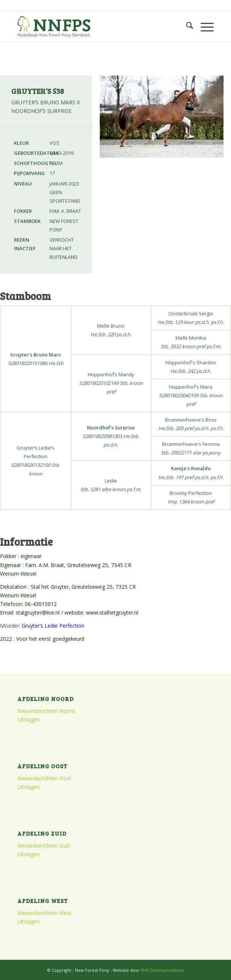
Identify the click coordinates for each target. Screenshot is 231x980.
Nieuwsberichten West (44, 913)
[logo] (96, 27)
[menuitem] (186, 27)
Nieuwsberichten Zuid (43, 846)
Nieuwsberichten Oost (44, 778)
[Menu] (203, 27)
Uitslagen (28, 719)
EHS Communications (162, 970)
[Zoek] (186, 27)
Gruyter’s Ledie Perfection (53, 626)
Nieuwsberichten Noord (46, 711)
